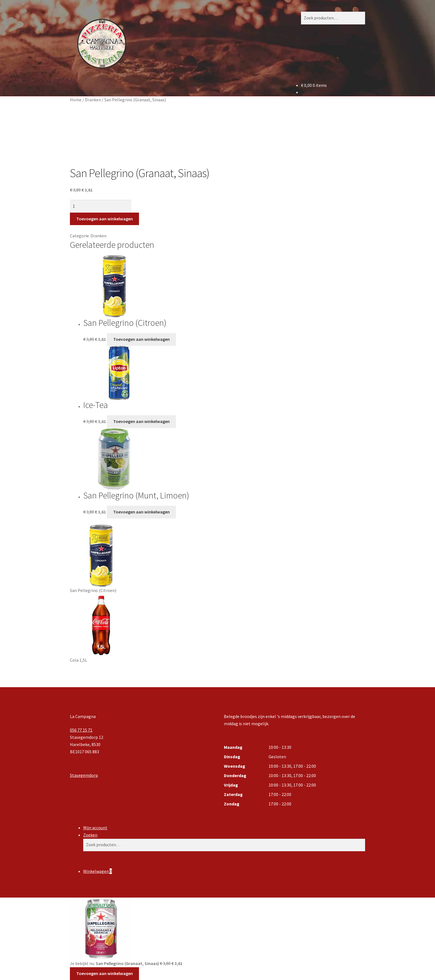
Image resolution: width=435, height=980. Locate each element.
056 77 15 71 (81, 730)
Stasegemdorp (84, 775)
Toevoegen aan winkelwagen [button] (141, 339)
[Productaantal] (101, 206)
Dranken (93, 100)
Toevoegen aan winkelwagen (105, 219)
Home (76, 100)
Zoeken (90, 835)
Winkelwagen (98, 871)
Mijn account (95, 828)
